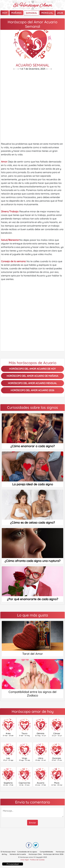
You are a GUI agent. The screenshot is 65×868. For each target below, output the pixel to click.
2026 (60, 13)
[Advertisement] (32, 107)
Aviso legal (25, 860)
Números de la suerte (18, 854)
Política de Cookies (37, 860)
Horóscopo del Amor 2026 (53, 854)
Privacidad (13, 864)
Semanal (31, 13)
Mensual (47, 13)
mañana (16, 13)
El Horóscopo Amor (8, 852)
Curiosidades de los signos (27, 852)
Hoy (5, 13)
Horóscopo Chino (35, 854)
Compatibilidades (46, 852)
